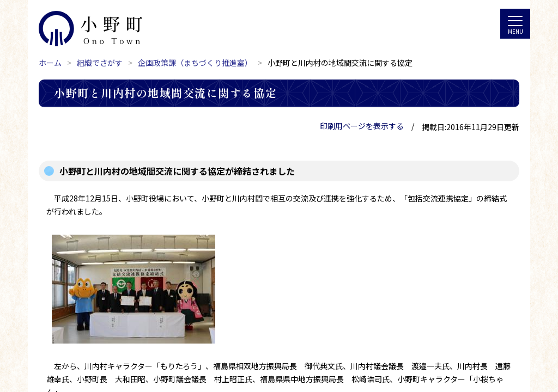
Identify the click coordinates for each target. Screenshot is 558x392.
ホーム (50, 63)
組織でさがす (100, 63)
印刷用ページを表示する (362, 126)
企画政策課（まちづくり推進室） (195, 63)
